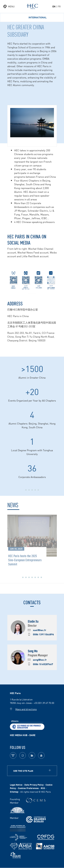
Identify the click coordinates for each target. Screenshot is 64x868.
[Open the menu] (9, 7)
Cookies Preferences (28, 788)
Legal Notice (16, 785)
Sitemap (14, 792)
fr (59, 6)
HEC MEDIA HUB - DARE (23, 735)
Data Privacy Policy (34, 785)
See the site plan (23, 771)
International (38, 17)
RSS (43, 788)
